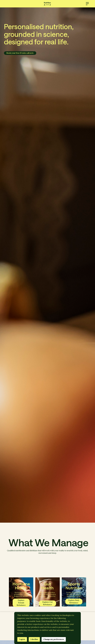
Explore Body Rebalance (74, 601)
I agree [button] (22, 639)
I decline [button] (34, 639)
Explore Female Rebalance (21, 603)
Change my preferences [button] (54, 639)
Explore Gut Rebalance (47, 603)
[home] (47, 4)
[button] (87, 4)
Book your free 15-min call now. (20, 53)
